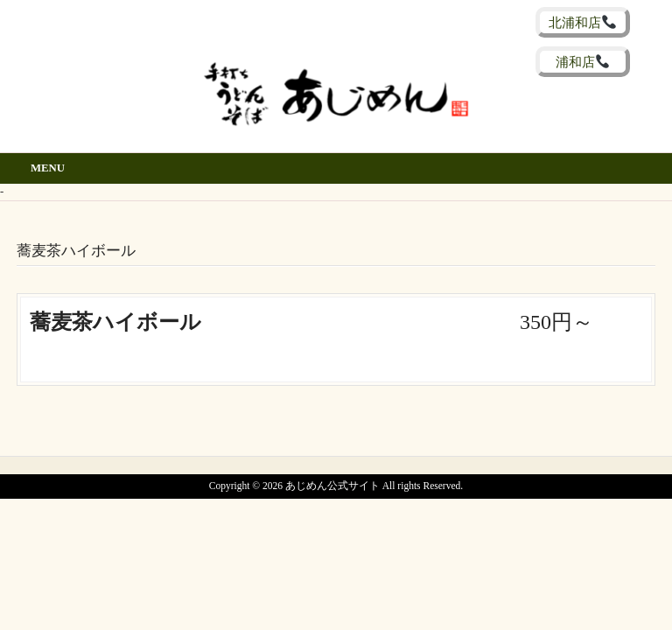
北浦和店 (582, 22)
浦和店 (582, 62)
